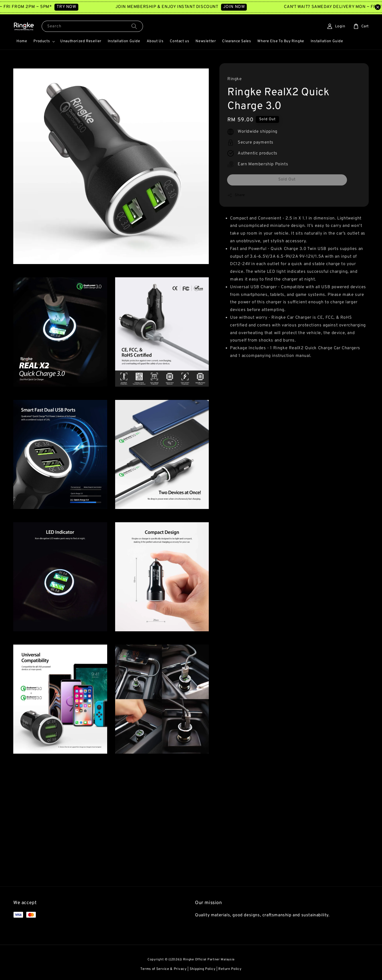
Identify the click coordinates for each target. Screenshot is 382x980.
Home (22, 41)
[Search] (134, 26)
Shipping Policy (203, 969)
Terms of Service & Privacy (163, 969)
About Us (155, 41)
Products (42, 41)
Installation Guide (124, 41)
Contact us (179, 41)
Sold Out (287, 180)
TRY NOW (79, 7)
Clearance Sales (236, 41)
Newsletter (206, 41)
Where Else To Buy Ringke (281, 41)
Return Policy (230, 969)
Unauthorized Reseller (81, 41)
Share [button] (236, 195)
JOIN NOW (247, 7)
